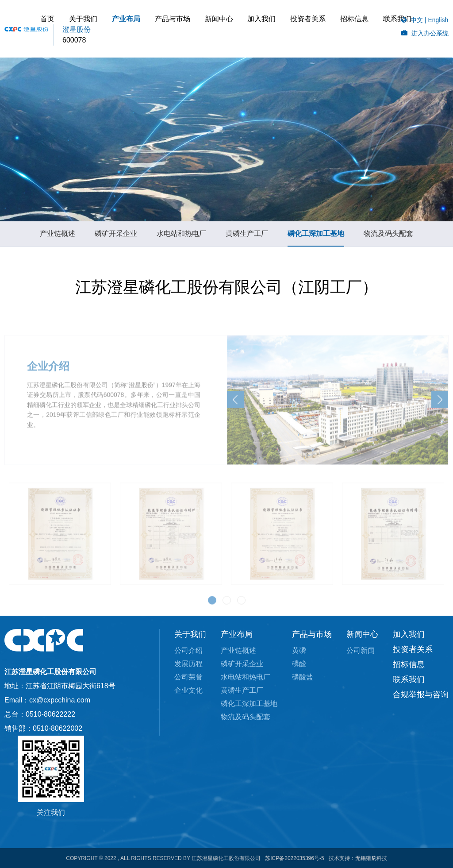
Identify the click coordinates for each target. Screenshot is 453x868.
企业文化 (188, 690)
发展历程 (188, 664)
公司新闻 (361, 650)
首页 (131, 29)
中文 (417, 20)
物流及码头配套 (388, 237)
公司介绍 (188, 650)
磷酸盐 (303, 677)
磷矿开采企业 (116, 237)
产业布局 (192, 29)
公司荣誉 (188, 677)
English (438, 20)
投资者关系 (338, 29)
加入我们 (300, 29)
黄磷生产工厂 (247, 237)
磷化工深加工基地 (316, 237)
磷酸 (299, 664)
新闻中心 (267, 29)
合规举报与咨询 (421, 694)
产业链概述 (58, 237)
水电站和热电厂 (181, 237)
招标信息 (138, 55)
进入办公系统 (430, 33)
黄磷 (299, 650)
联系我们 (342, 55)
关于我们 (158, 29)
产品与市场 (229, 29)
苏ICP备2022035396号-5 (294, 858)
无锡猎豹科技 (371, 858)
